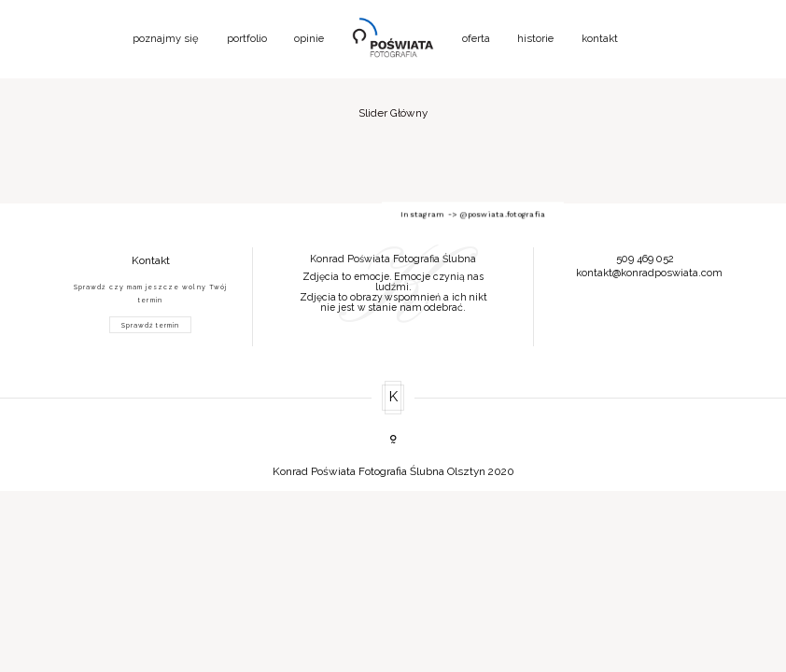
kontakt (600, 39)
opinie (309, 39)
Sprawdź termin (151, 324)
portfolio (247, 39)
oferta (476, 39)
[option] (393, 280)
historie (535, 39)
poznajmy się (166, 39)
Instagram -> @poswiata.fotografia (393, 203)
